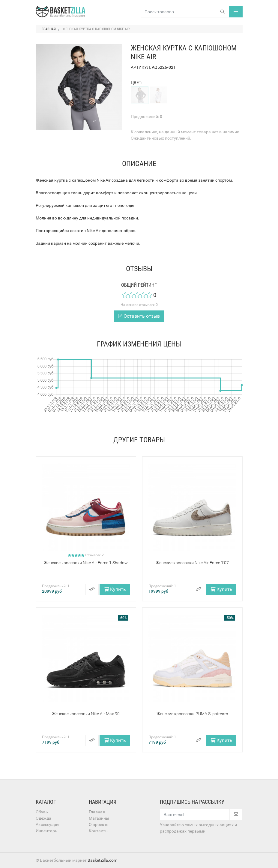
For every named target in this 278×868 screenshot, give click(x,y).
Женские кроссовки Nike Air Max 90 (86, 714)
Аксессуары (48, 824)
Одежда (43, 818)
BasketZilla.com (102, 860)
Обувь (42, 812)
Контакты (99, 831)
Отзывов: (94, 555)
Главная (97, 812)
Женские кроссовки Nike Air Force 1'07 (192, 563)
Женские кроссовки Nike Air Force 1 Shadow (86, 563)
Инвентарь (46, 831)
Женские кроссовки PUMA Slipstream (192, 714)
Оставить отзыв (139, 316)
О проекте (99, 824)
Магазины (99, 818)
